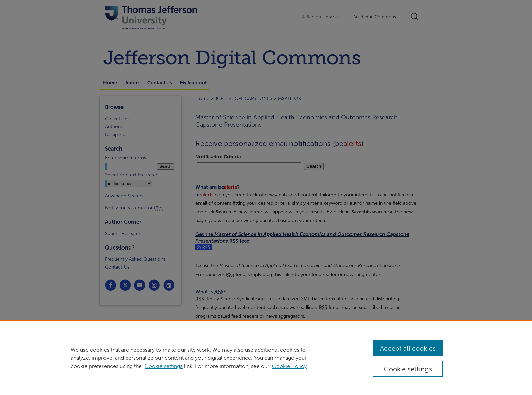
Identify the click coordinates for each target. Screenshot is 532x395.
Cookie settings (164, 366)
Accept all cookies (408, 348)
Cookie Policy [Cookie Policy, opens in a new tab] (289, 366)
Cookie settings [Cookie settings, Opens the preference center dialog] (408, 369)
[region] (266, 358)
